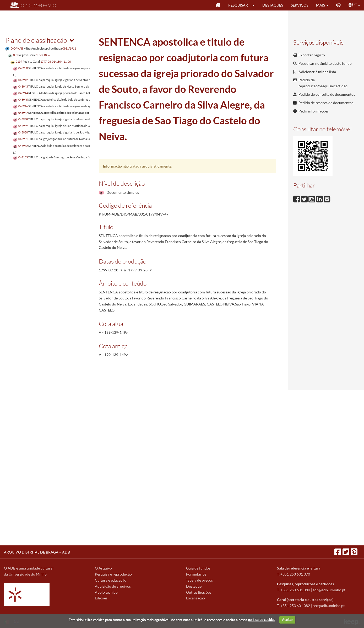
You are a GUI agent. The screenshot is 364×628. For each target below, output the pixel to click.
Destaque (194, 586)
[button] (255, 5)
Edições (101, 598)
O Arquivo (103, 568)
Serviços (300, 5)
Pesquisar (238, 5)
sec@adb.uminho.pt (329, 606)
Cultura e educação (111, 580)
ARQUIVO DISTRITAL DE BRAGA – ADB (37, 552)
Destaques (273, 5)
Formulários (196, 574)
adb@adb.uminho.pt (329, 590)
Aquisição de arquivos (113, 586)
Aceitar (287, 620)
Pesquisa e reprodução (113, 574)
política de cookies (262, 620)
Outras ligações (199, 592)
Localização (195, 598)
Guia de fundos (198, 568)
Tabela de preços (199, 580)
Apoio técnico (106, 592)
